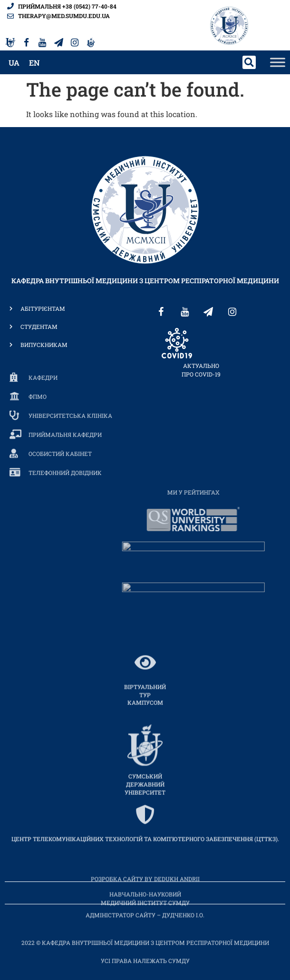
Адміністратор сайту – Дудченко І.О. (145, 921)
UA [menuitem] (14, 63)
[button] (249, 62)
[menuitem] (14, 63)
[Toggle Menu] (278, 63)
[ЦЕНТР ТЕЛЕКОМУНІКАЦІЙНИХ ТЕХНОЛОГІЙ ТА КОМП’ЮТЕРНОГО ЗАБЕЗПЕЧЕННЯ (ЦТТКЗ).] (145, 846)
